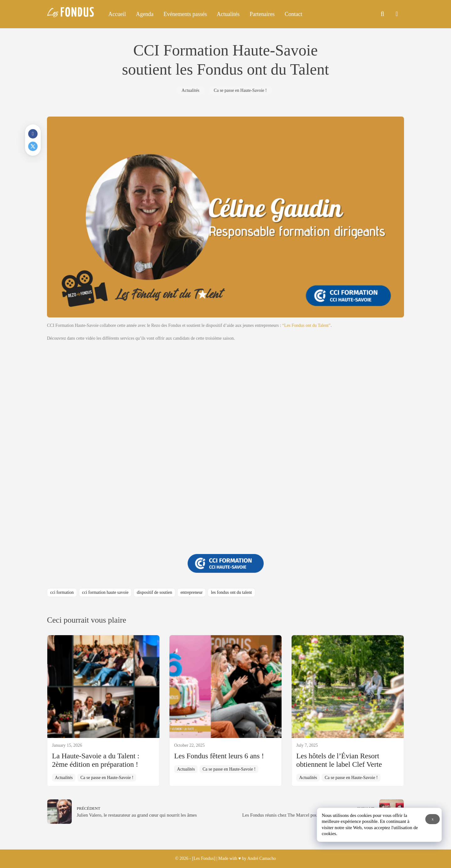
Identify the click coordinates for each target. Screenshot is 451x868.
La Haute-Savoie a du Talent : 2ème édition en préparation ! (96, 760)
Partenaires (262, 14)
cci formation (62, 592)
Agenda (145, 14)
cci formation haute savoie (105, 592)
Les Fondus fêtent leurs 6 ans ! (219, 756)
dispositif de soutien (155, 592)
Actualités (228, 14)
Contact (293, 14)
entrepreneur (192, 592)
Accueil (117, 14)
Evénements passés (185, 14)
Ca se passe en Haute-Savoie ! (240, 90)
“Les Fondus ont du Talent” (306, 325)
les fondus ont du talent (232, 592)
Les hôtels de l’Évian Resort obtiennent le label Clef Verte (339, 760)
